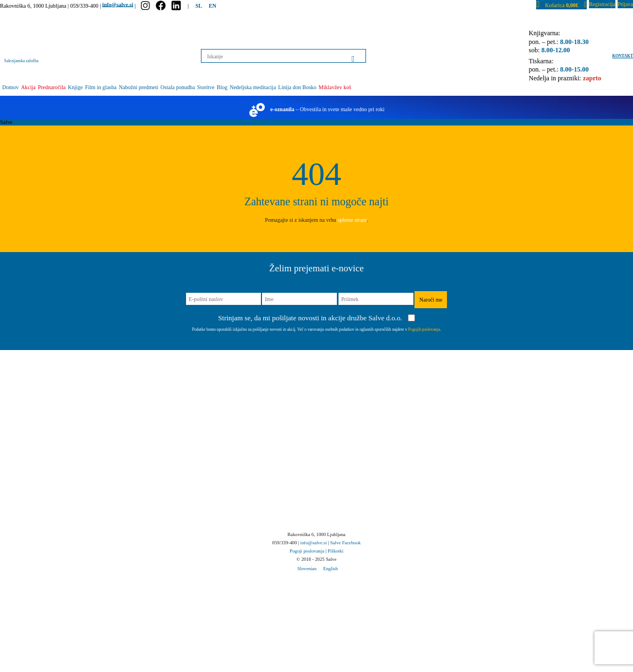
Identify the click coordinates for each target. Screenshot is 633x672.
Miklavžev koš (335, 87)
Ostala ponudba (178, 87)
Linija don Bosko (297, 87)
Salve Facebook (346, 543)
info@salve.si (118, 4)
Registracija (602, 4)
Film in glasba (100, 87)
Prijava (625, 4)
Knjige (75, 87)
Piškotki (335, 551)
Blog (222, 87)
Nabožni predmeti (139, 87)
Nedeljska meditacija (253, 87)
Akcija (28, 87)
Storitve (206, 87)
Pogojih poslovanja (424, 329)
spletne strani (352, 220)
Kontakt (623, 56)
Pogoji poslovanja (307, 551)
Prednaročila (52, 87)
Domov (10, 87)
